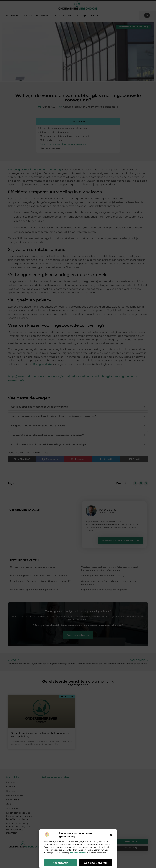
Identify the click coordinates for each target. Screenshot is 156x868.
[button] (111, 835)
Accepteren (60, 863)
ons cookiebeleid (78, 853)
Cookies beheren (96, 863)
